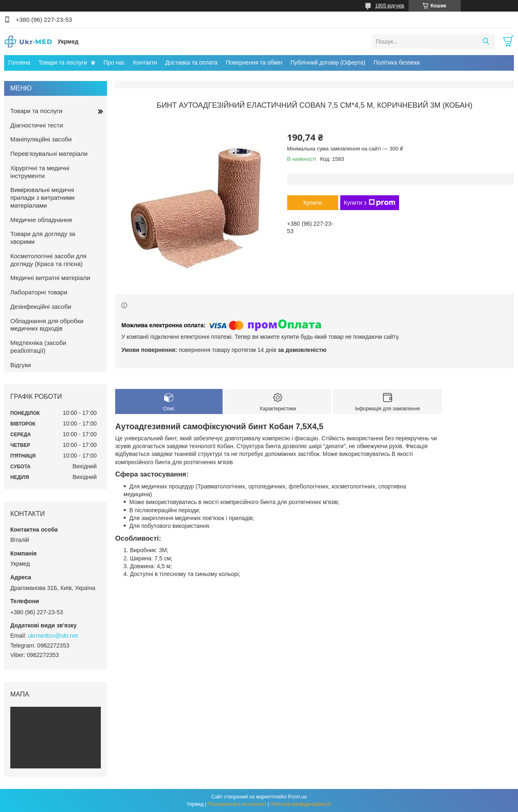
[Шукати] (486, 42)
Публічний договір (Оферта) (328, 62)
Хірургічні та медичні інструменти (40, 172)
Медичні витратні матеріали (50, 278)
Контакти (145, 62)
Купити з (370, 203)
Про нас (114, 62)
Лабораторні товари (39, 292)
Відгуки (21, 365)
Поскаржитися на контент (237, 804)
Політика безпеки (397, 62)
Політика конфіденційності (301, 804)
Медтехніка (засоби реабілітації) (38, 347)
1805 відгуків (390, 6)
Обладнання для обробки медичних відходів (47, 325)
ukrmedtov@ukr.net (53, 636)
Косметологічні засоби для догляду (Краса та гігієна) (48, 260)
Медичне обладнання (41, 220)
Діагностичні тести (37, 125)
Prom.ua (297, 797)
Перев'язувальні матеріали (49, 154)
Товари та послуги (63, 62)
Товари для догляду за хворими (43, 238)
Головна (19, 62)
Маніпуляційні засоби (41, 139)
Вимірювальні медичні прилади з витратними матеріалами (42, 198)
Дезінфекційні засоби (41, 307)
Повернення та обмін (254, 62)
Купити (312, 203)
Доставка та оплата (192, 62)
